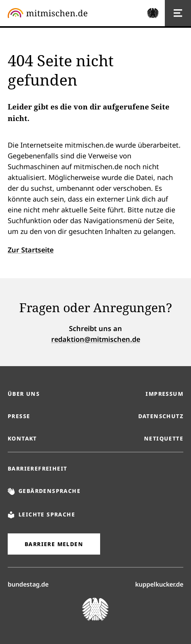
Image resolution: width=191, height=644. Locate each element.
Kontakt (22, 438)
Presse (19, 416)
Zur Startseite (31, 250)
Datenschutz (161, 416)
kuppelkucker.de (159, 584)
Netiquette (164, 438)
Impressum (164, 394)
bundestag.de (28, 584)
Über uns (24, 394)
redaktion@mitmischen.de (96, 339)
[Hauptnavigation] (178, 13)
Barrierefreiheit (37, 468)
